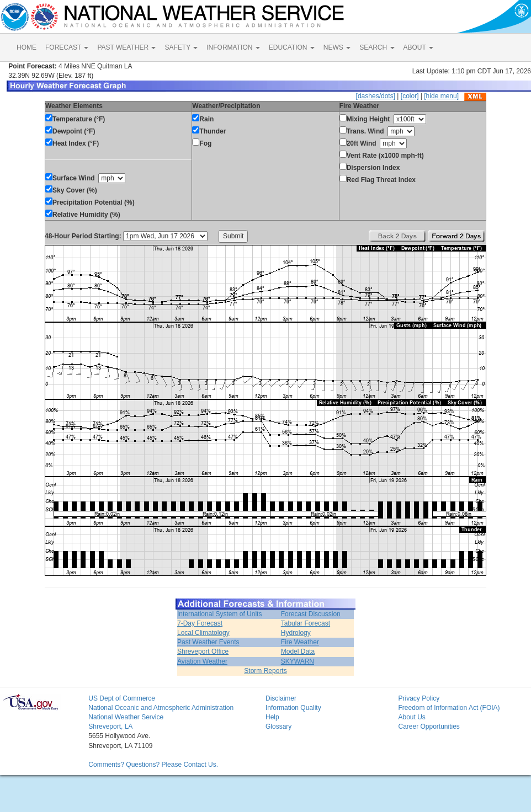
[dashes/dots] (376, 96)
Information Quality (293, 708)
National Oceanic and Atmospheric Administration (161, 708)
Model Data (298, 651)
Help (272, 717)
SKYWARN (298, 661)
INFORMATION (233, 47)
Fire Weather (300, 642)
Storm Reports (265, 671)
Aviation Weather (202, 661)
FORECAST (67, 47)
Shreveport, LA (110, 726)
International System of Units (219, 614)
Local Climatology (203, 633)
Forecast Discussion (311, 614)
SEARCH (377, 47)
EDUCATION (292, 47)
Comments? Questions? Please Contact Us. (153, 765)
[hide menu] (441, 96)
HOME (26, 47)
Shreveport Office (203, 651)
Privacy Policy (419, 698)
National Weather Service (126, 717)
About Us (411, 717)
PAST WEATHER (126, 47)
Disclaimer (281, 698)
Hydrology (296, 633)
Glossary (278, 726)
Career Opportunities (429, 726)
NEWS (337, 47)
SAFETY (181, 47)
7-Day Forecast (200, 623)
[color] (410, 96)
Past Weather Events (208, 642)
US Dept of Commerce (122, 698)
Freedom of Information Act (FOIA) (449, 708)
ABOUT (418, 47)
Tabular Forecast (306, 623)
